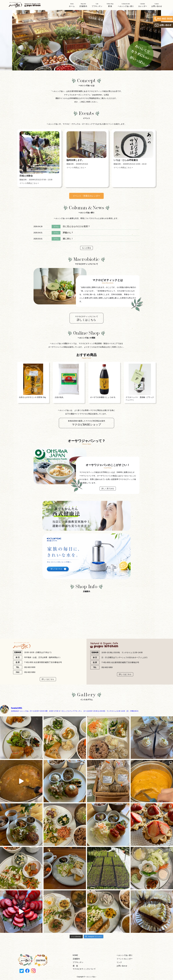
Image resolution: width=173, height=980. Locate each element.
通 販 (75, 966)
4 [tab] (91, 73)
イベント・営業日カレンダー (86, 196)
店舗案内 (76, 959)
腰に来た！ (68, 239)
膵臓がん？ (68, 233)
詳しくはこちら (48, 679)
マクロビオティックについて (84, 969)
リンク (119, 962)
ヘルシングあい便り (125, 955)
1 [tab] (82, 73)
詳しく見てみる (108, 489)
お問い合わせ (122, 966)
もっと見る (86, 248)
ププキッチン (78, 962)
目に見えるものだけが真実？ (76, 226)
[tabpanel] (87, 40)
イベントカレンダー (125, 959)
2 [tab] (85, 73)
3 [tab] (88, 73)
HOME (75, 955)
